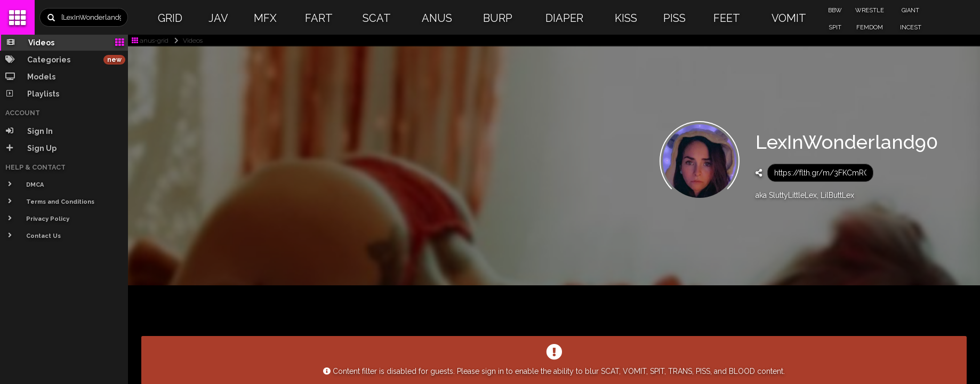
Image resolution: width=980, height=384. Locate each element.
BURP (498, 18)
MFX (265, 18)
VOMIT (789, 18)
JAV (218, 18)
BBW (835, 10)
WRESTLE (870, 10)
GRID (170, 18)
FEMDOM (870, 27)
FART (319, 18)
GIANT (910, 10)
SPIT (835, 27)
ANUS (437, 18)
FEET (727, 18)
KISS (626, 18)
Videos (186, 41)
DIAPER (564, 18)
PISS (674, 18)
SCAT (377, 18)
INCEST (911, 27)
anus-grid (150, 41)
